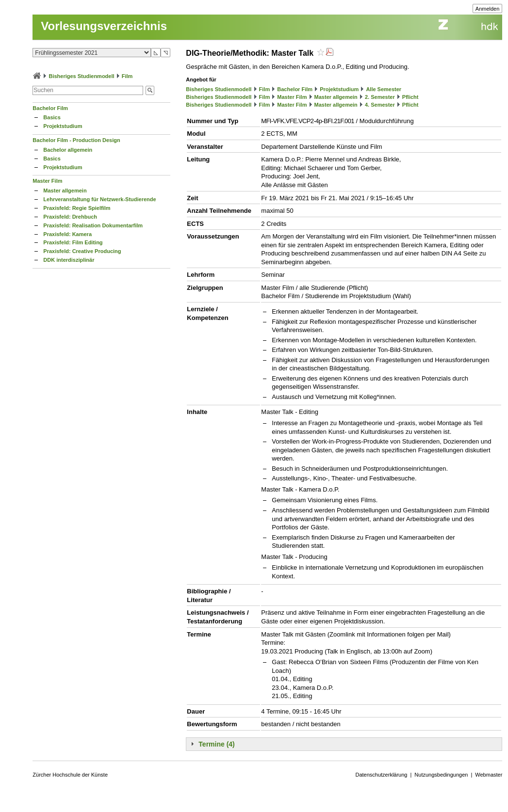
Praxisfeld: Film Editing (73, 242)
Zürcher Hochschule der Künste (70, 775)
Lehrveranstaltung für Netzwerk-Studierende (99, 199)
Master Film (47, 181)
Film (127, 76)
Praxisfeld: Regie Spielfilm (77, 208)
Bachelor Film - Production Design (76, 140)
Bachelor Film (50, 108)
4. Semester (380, 105)
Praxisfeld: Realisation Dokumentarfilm (93, 225)
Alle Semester (384, 89)
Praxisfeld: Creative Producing (82, 251)
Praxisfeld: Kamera (67, 234)
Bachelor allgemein (68, 150)
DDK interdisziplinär (69, 260)
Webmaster (489, 775)
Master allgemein (65, 191)
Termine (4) (216, 744)
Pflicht (410, 97)
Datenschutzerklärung (381, 775)
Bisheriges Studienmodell (81, 76)
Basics (52, 117)
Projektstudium (63, 126)
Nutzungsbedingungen (441, 775)
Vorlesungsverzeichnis (104, 26)
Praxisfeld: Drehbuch (70, 217)
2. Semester (380, 97)
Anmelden (488, 9)
